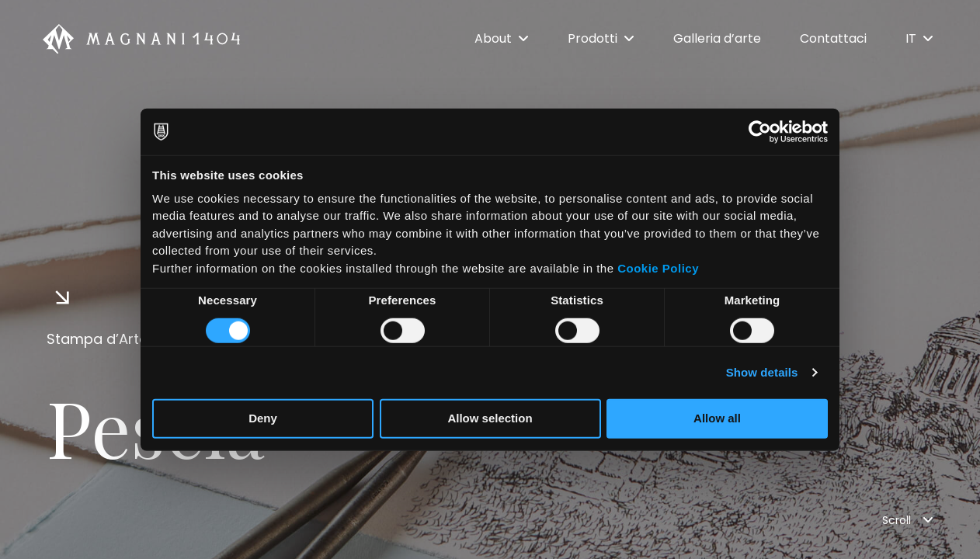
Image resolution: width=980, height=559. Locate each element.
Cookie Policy (658, 267)
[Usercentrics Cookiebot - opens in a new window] (760, 132)
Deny (263, 418)
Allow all (717, 418)
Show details (762, 372)
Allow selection (490, 418)
